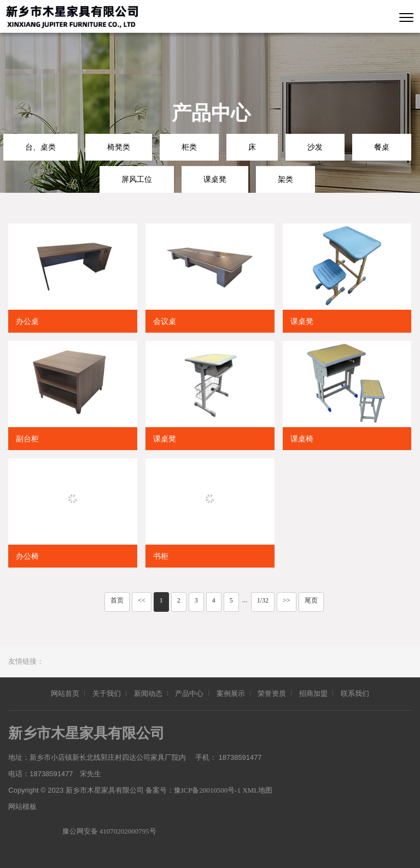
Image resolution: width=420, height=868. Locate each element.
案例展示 (231, 693)
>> (287, 600)
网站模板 (22, 807)
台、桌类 (40, 147)
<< (142, 600)
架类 (285, 179)
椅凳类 (119, 147)
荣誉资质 (272, 693)
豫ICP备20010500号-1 (208, 790)
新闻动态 (148, 693)
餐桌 (382, 147)
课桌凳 (215, 179)
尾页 (311, 600)
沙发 (315, 147)
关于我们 (107, 693)
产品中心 (189, 693)
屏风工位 (137, 179)
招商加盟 (313, 693)
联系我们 (355, 693)
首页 (117, 600)
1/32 (263, 600)
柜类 (189, 147)
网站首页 (65, 693)
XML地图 (258, 790)
